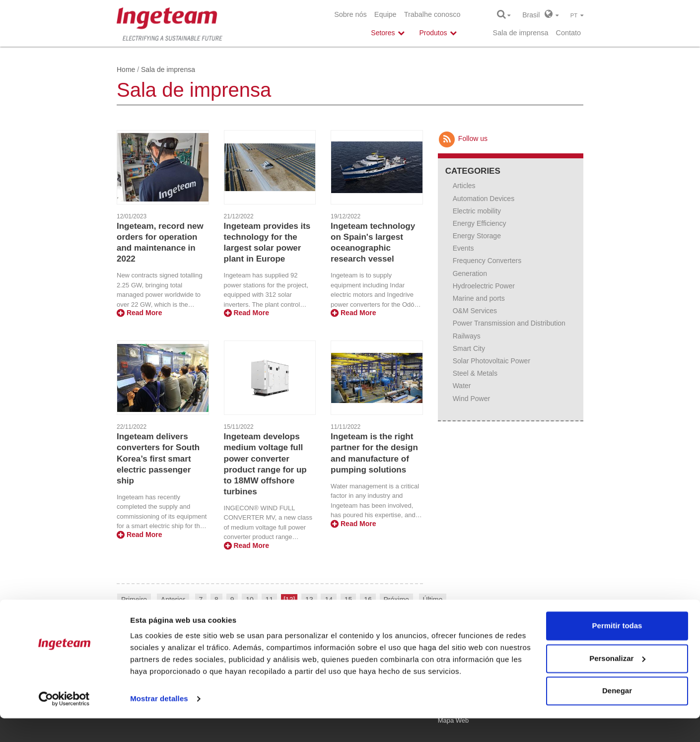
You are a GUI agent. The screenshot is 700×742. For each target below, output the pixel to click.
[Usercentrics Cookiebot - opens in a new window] (64, 723)
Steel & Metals (475, 373)
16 (368, 600)
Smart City (469, 348)
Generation (470, 273)
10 (250, 600)
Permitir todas (617, 649)
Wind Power (471, 399)
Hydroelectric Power (484, 286)
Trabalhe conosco (432, 14)
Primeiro (134, 600)
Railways (467, 336)
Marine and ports (479, 298)
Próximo (396, 600)
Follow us (463, 138)
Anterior (173, 600)
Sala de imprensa (521, 33)
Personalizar (617, 682)
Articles (464, 186)
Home (126, 69)
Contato (568, 33)
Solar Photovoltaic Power (491, 361)
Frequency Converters (487, 261)
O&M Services (475, 311)
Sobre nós (350, 14)
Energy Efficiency (480, 223)
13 (309, 600)
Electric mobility (477, 211)
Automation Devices (484, 199)
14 (329, 600)
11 (270, 600)
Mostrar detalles (159, 722)
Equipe (385, 14)
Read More (139, 313)
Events (463, 248)
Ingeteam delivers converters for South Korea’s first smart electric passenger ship (158, 458)
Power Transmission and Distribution (509, 323)
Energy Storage (477, 236)
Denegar (617, 714)
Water (462, 386)
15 (349, 600)
